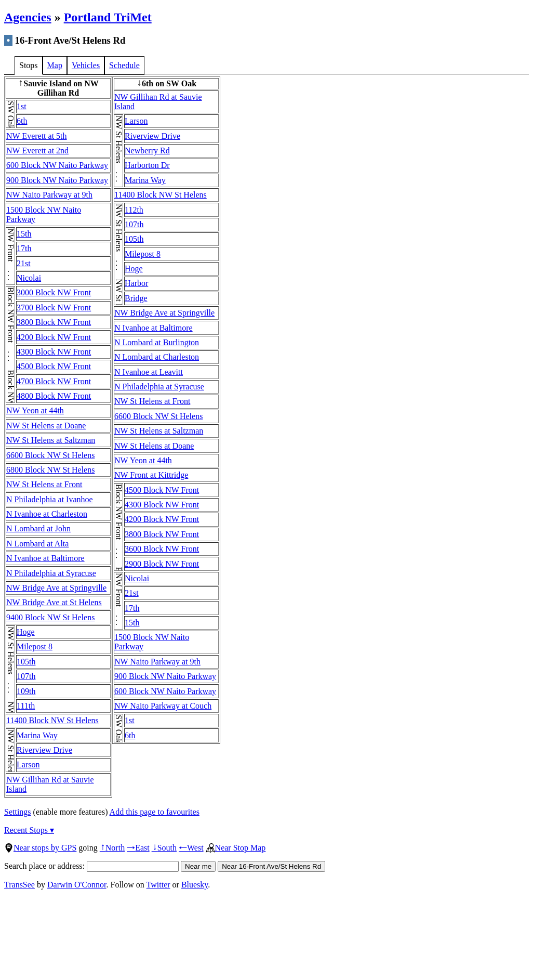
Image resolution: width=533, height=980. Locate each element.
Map (55, 65)
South (164, 848)
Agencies (28, 17)
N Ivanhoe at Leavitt (149, 372)
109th (26, 691)
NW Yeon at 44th (35, 410)
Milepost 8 (35, 646)
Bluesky (195, 885)
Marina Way (37, 735)
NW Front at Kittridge (151, 475)
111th (26, 706)
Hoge (26, 632)
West (191, 848)
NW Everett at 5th (37, 136)
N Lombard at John (38, 528)
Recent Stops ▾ (29, 830)
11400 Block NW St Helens (52, 720)
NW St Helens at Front (44, 484)
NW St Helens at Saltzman (51, 440)
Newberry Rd (147, 151)
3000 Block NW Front (54, 292)
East (138, 848)
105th (26, 662)
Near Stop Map (236, 848)
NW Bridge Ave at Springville (56, 588)
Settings (18, 812)
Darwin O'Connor (77, 885)
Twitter (158, 885)
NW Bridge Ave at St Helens (54, 602)
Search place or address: (91, 866)
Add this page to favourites (155, 812)
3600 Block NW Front (162, 549)
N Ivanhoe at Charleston (47, 514)
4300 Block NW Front (54, 352)
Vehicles (86, 65)
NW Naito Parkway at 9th (49, 195)
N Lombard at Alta (37, 544)
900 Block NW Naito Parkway (57, 180)
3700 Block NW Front (54, 308)
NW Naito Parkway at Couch (163, 706)
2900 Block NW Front (162, 564)
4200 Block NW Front (54, 337)
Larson (28, 765)
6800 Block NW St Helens (50, 470)
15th (24, 234)
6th (22, 121)
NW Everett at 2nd (37, 151)
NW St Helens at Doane (46, 426)
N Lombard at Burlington (157, 342)
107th (26, 676)
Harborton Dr (147, 165)
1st (22, 106)
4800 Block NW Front (54, 396)
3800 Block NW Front (54, 322)
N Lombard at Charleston (157, 357)
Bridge (136, 298)
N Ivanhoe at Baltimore (45, 558)
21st (24, 263)
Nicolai (29, 278)
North (112, 848)
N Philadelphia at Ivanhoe (50, 499)
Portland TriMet (108, 17)
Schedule (124, 65)
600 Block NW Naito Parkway (57, 165)
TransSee (19, 885)
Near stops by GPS (40, 848)
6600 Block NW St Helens (50, 455)
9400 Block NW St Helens (50, 617)
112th (134, 210)
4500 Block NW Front (54, 366)
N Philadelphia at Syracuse (51, 573)
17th (24, 248)
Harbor (136, 283)
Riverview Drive (44, 750)
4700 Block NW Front (54, 381)
